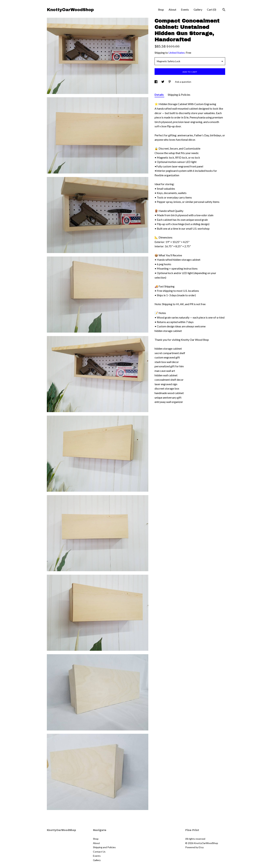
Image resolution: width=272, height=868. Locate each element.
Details (159, 95)
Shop (161, 9)
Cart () (212, 9)
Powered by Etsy (194, 847)
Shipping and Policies (104, 847)
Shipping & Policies (179, 95)
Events (185, 9)
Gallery (198, 9)
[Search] (224, 10)
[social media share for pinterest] (170, 82)
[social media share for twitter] (163, 82)
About (172, 9)
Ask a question (183, 82)
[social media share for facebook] (156, 82)
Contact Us (99, 852)
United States (177, 53)
